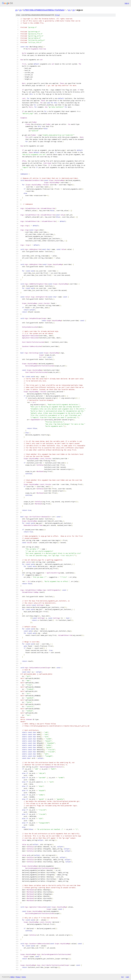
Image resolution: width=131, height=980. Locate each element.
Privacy (18, 977)
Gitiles (12, 977)
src (69, 10)
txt (122, 977)
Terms (24, 977)
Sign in (127, 3)
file (57, 15)
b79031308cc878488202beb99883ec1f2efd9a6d (44, 10)
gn (16, 10)
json (127, 977)
